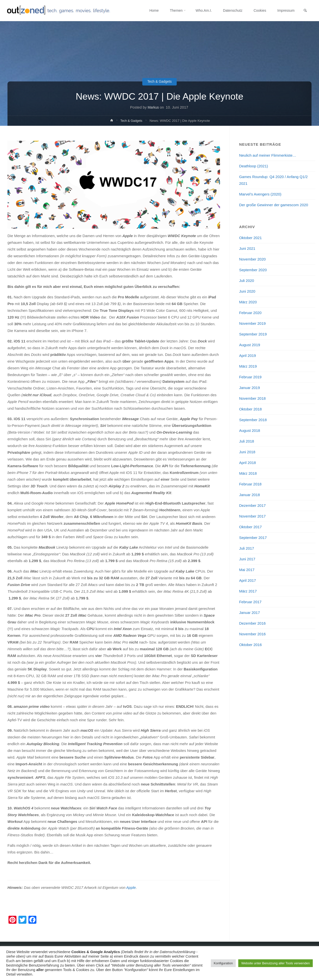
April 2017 (247, 580)
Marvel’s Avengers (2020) (260, 194)
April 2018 (247, 463)
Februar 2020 (250, 313)
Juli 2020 (246, 281)
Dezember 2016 (252, 623)
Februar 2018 (250, 484)
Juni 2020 (247, 291)
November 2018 (252, 398)
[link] (304, 11)
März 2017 (248, 591)
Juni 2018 (247, 452)
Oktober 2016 (250, 645)
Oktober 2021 (250, 238)
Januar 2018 (249, 495)
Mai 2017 (247, 570)
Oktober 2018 (250, 409)
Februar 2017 (250, 602)
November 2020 (252, 259)
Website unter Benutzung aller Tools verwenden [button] (276, 963)
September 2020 (253, 270)
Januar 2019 (249, 388)
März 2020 (248, 302)
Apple (131, 887)
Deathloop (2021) (253, 166)
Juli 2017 (246, 548)
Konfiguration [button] (223, 963)
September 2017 (253, 538)
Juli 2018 (246, 441)
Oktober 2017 (250, 527)
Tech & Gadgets (160, 82)
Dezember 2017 (252, 505)
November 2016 (252, 634)
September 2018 (253, 420)
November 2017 (252, 516)
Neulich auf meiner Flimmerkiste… (268, 155)
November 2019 (252, 323)
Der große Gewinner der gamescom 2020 (274, 205)
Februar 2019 (250, 377)
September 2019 (253, 334)
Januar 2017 (249, 613)
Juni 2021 (247, 248)
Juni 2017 (247, 559)
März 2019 (248, 366)
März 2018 (248, 473)
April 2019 (247, 356)
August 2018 (249, 430)
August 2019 (249, 345)
